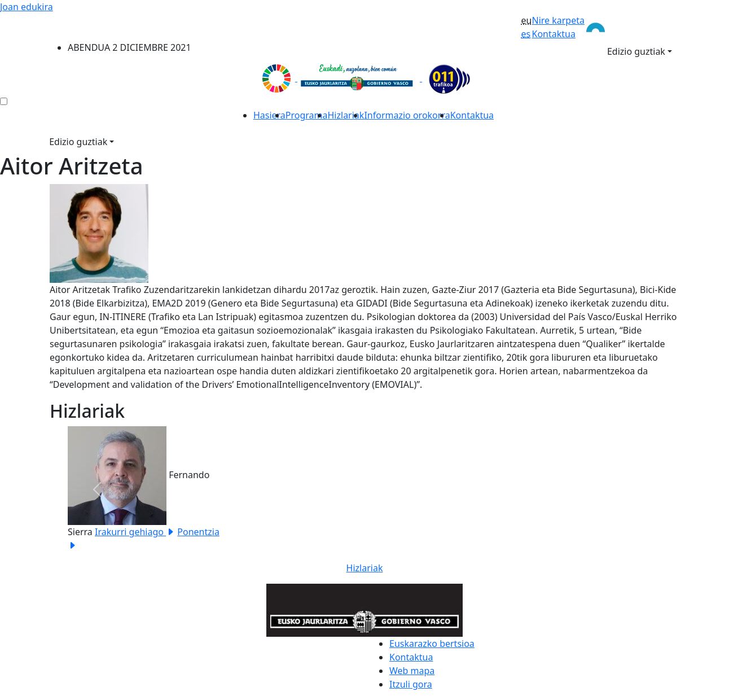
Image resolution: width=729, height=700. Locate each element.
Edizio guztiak (636, 51)
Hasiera (269, 115)
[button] (97, 489)
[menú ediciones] (4, 101)
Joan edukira (27, 7)
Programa (307, 115)
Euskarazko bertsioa (432, 644)
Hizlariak (346, 115)
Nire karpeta (558, 20)
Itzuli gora (411, 684)
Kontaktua (553, 34)
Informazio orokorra (407, 115)
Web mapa (412, 671)
